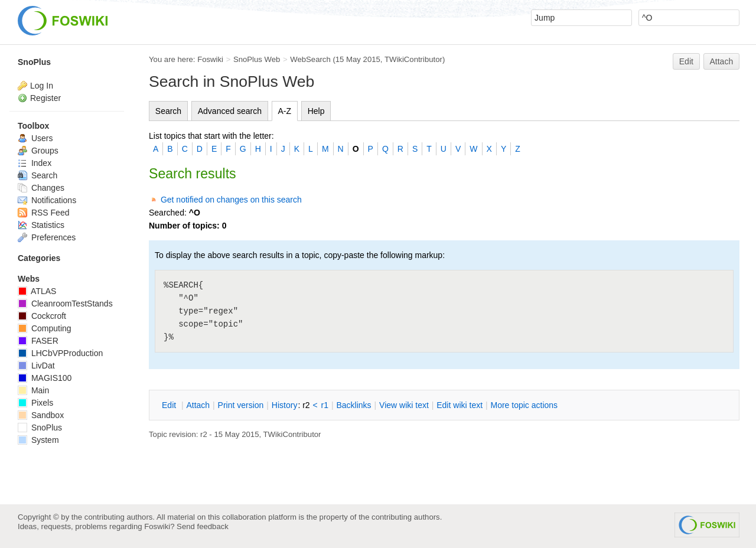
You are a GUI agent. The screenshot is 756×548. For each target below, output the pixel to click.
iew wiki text (404, 405)
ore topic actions (524, 405)
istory (285, 405)
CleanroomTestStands (65, 304)
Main (33, 390)
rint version (241, 405)
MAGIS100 (45, 378)
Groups (38, 151)
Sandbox (41, 415)
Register (45, 98)
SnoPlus (34, 62)
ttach (198, 405)
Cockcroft (42, 316)
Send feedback (203, 526)
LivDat (36, 366)
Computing (45, 328)
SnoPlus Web (257, 59)
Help (316, 111)
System (38, 440)
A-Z (285, 111)
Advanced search (230, 111)
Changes (41, 188)
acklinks (353, 405)
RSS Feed (43, 213)
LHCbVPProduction (60, 353)
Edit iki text (460, 405)
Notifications (47, 200)
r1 (325, 405)
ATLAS (37, 291)
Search (168, 111)
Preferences (47, 237)
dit (170, 405)
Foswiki (210, 59)
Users (35, 138)
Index (35, 163)
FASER (38, 341)
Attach (722, 61)
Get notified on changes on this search (231, 200)
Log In (42, 86)
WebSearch (310, 59)
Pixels (35, 403)
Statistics (41, 225)
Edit (686, 61)
